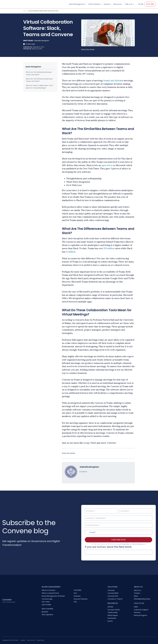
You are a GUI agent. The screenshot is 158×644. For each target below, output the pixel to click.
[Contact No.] (118, 532)
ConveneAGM (113, 593)
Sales (136, 607)
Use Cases (46, 602)
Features (77, 596)
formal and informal (113, 81)
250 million (109, 248)
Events (110, 621)
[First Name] (101, 511)
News (136, 596)
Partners (137, 612)
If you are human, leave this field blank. (108, 547)
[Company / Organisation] (118, 518)
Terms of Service (137, 544)
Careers (137, 593)
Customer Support (141, 610)
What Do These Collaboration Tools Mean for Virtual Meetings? (39, 87)
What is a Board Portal (50, 593)
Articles (110, 607)
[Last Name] (136, 511)
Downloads (112, 618)
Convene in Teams (115, 599)
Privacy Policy (125, 544)
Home (25, 11)
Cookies (23, 640)
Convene (111, 590)
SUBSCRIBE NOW (118, 540)
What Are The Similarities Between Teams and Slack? (39, 73)
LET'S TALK (150, 4)
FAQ (75, 602)
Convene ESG (113, 596)
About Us (137, 590)
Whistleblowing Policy (142, 599)
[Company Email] (118, 525)
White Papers (113, 615)
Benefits (45, 612)
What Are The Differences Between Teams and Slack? (39, 80)
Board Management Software (53, 596)
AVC (75, 593)
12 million (71, 252)
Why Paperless (47, 615)
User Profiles (46, 605)
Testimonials (113, 612)
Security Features (81, 599)
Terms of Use (31, 640)
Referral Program (140, 615)
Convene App (47, 599)
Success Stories (114, 610)
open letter (107, 165)
